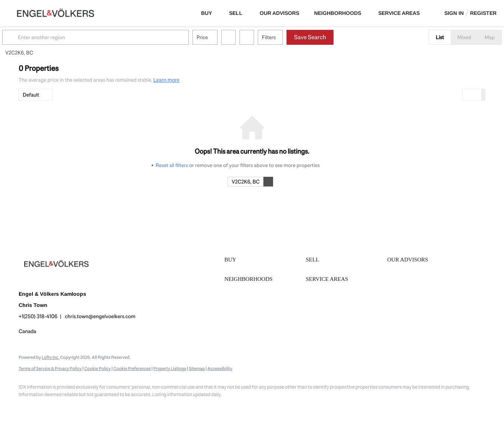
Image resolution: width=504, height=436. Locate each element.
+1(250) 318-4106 (38, 316)
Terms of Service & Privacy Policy (50, 368)
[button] (28, 37)
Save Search (326, 37)
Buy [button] (206, 13)
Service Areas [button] (399, 13)
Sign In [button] (454, 13)
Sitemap (197, 368)
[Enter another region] (115, 37)
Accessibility (220, 368)
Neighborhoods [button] (338, 13)
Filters (285, 37)
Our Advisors (279, 13)
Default (31, 95)
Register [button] (483, 13)
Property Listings (170, 368)
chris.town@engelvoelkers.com (100, 316)
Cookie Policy (98, 368)
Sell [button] (236, 13)
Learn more (166, 80)
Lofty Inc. (51, 357)
